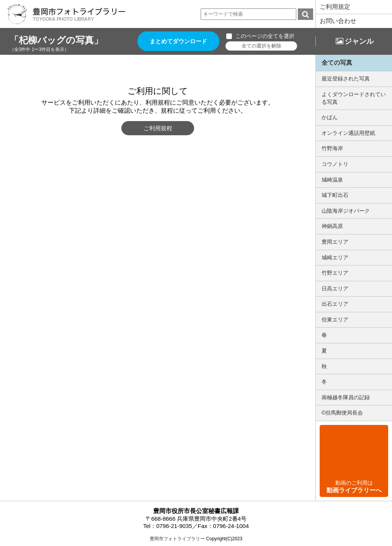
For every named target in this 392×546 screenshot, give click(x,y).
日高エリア (335, 289)
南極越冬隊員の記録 (346, 397)
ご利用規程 (158, 128)
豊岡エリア (335, 242)
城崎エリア (335, 257)
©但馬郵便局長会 (342, 413)
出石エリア (335, 304)
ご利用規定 (335, 7)
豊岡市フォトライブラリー (177, 539)
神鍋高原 (332, 226)
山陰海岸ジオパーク (346, 211)
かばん (330, 117)
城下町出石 (335, 195)
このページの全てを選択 (265, 36)
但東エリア (335, 320)
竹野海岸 (332, 148)
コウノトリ (335, 164)
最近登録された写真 (346, 79)
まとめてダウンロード (178, 41)
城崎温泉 (332, 180)
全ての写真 (337, 63)
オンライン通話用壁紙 (348, 133)
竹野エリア (335, 273)
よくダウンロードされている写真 (354, 98)
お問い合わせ (338, 21)
